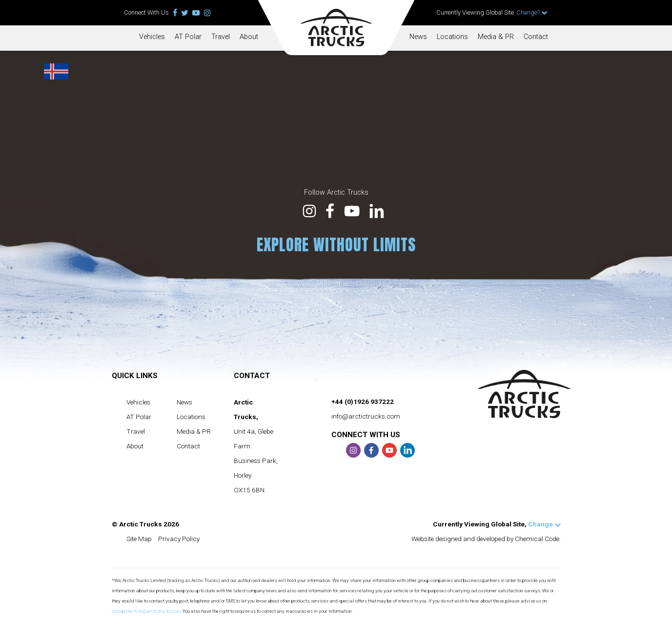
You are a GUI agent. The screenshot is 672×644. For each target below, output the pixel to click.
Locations (452, 37)
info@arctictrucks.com (366, 416)
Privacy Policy (179, 539)
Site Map (139, 539)
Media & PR (496, 37)
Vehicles (152, 37)
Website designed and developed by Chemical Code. (486, 539)
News (418, 37)
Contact (536, 37)
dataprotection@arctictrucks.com (146, 611)
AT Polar (188, 37)
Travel (221, 37)
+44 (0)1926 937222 (363, 402)
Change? (532, 12)
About (249, 37)
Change (544, 524)
